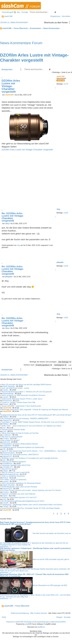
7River (5, 471)
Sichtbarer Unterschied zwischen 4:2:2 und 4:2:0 (19, 498)
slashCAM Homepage (24, 622)
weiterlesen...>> (6, 547)
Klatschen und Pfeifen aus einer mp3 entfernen (18, 494)
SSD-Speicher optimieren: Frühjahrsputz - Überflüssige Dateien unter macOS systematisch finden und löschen (35, 549)
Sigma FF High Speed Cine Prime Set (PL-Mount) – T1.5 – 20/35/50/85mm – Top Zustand (34, 451)
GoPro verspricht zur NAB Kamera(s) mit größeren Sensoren (23, 395)
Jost (5, 431)
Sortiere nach (38, 365)
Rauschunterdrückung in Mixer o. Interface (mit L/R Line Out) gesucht (26, 392)
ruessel (6, 481)
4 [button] (65, 514)
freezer (6, 404)
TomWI (6, 506)
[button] (71, 514)
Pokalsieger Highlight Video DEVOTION (16, 465)
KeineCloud (7, 401)
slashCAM (7, 16)
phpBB (28, 624)
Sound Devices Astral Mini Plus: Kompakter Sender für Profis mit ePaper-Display (30, 508)
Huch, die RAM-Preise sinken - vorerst (15, 388)
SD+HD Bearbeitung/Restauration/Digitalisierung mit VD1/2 (23, 501)
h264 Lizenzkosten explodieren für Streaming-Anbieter (21, 483)
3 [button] (61, 514)
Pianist (6, 478)
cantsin (6, 390)
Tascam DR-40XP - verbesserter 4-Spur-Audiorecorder (21, 406)
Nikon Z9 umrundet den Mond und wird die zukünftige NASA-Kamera (26, 385)
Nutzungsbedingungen (41, 622)
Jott (4, 499)
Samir (5, 496)
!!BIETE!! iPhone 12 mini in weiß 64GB (15, 472)
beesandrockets (9, 453)
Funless (6, 439)
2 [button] (57, 514)
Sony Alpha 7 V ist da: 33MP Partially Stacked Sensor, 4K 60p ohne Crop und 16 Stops (33, 422)
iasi (4, 428)
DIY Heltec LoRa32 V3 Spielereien (14, 480)
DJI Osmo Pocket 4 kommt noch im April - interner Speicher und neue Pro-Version (31, 490)
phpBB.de (41, 627)
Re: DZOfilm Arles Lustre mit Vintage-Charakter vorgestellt (13, 217)
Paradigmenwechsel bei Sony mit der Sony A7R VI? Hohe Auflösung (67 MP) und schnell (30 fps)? (36, 415)
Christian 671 (8, 467)
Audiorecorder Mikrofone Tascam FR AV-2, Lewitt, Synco (22, 399)
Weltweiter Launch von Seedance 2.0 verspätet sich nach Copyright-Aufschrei (29, 458)
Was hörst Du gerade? (9, 469)
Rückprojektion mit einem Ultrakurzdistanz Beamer (20, 444)
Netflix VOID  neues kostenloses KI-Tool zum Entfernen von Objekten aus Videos (31, 426)
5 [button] (68, 514)
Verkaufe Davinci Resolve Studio (13, 430)
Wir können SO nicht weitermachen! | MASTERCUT (20, 455)
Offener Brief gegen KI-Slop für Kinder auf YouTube (20, 433)
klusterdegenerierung (11, 474)
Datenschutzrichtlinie (58, 622)
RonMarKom (8, 464)
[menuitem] (17, 12)
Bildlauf (6, 417)
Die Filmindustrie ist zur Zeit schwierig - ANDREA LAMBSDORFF (25, 419)
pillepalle (60, 262)
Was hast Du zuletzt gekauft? (12, 437)
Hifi (4, 449)
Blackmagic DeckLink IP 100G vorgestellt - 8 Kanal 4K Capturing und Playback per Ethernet (35, 410)
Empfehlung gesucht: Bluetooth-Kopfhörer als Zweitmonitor (23, 447)
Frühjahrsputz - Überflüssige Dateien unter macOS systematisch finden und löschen (32, 505)
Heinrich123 (7, 489)
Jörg (58, 209)
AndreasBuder (8, 394)
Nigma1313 (7, 420)
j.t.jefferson (7, 435)
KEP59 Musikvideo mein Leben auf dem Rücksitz (19, 487)
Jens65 (6, 503)
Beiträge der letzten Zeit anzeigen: (51, 362)
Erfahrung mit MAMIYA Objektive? (14, 462)
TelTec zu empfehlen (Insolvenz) (13, 476)
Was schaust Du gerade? (10, 440)
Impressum (10, 622)
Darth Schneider (9, 386)
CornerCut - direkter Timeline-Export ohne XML (18, 402)
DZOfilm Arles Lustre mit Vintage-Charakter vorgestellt (34, 58)
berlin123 (6, 442)
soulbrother (7, 446)
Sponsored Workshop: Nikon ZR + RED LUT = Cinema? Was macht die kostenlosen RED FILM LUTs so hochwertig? (34, 575)
